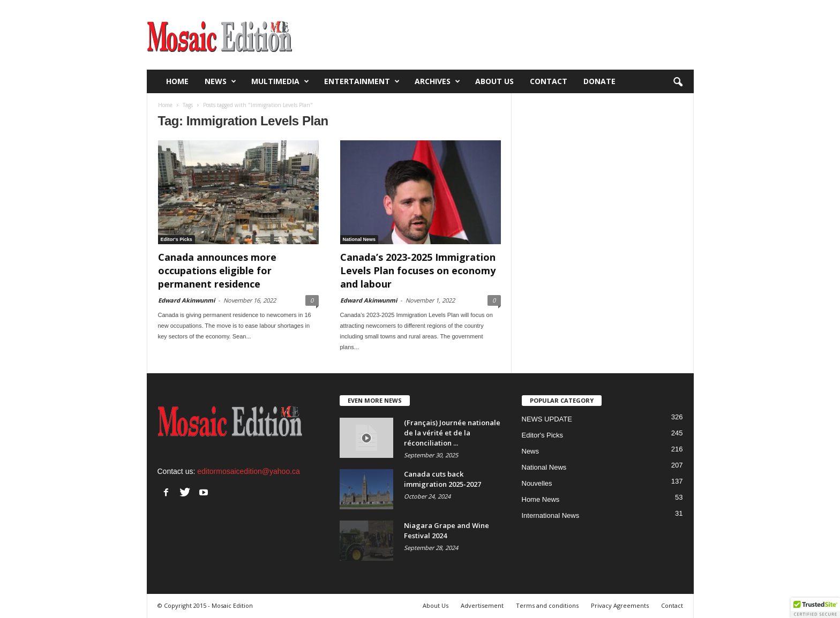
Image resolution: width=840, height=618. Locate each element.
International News (551, 515)
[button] (678, 81)
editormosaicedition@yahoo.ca (249, 471)
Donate (599, 81)
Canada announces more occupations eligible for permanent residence (217, 270)
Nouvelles (537, 483)
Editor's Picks (177, 239)
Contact (549, 81)
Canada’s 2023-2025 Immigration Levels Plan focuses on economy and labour (418, 270)
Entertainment (362, 81)
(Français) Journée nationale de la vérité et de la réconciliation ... (452, 433)
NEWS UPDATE (547, 419)
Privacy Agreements (620, 605)
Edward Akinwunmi (186, 300)
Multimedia (280, 81)
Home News (541, 499)
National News (359, 239)
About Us (494, 81)
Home (177, 81)
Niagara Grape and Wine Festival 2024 (447, 530)
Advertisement (482, 605)
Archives (437, 81)
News (220, 81)
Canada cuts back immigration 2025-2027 (442, 479)
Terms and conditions (547, 605)
